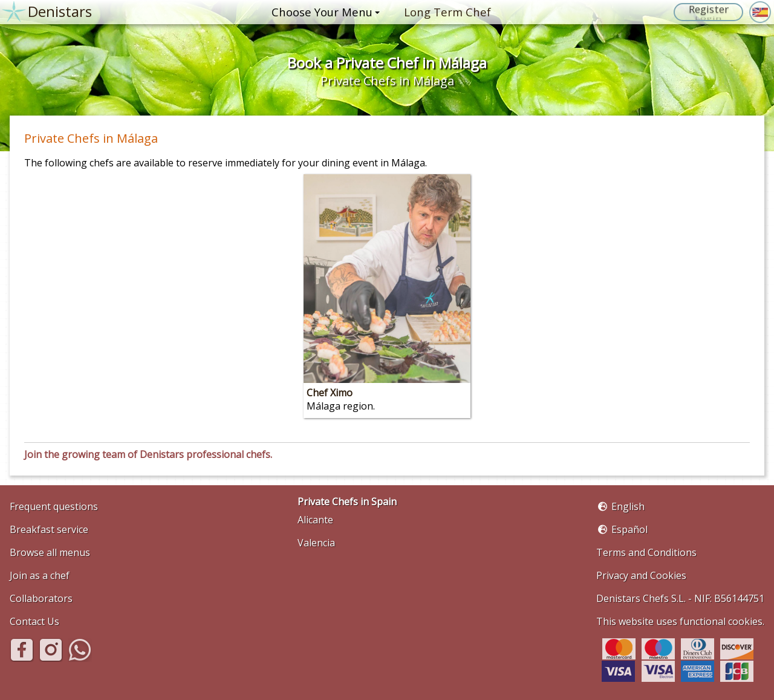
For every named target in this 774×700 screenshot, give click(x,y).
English (628, 506)
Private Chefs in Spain (347, 502)
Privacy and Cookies (641, 575)
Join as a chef (40, 575)
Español (629, 529)
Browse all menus (50, 552)
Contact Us (34, 621)
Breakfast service (49, 529)
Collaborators (41, 598)
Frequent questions (54, 506)
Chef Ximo (330, 393)
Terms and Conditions (646, 552)
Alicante (315, 520)
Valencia (316, 543)
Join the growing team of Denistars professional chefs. (148, 454)
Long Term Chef (447, 12)
